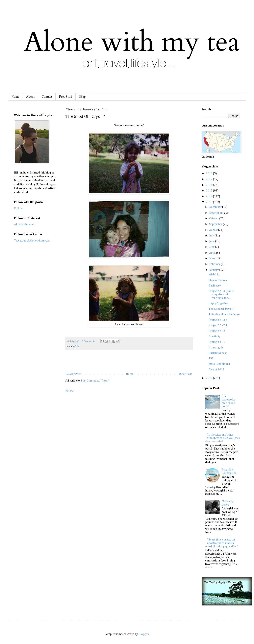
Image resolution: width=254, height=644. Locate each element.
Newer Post (73, 374)
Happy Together (219, 303)
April (213, 253)
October (214, 218)
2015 (210, 191)
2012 (210, 378)
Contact (47, 97)
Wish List (214, 275)
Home (15, 97)
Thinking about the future (224, 315)
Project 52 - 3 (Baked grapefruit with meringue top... (222, 295)
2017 (210, 179)
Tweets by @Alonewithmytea (32, 241)
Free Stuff (66, 97)
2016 (210, 185)
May (212, 247)
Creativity (214, 337)
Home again (216, 348)
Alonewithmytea (24, 225)
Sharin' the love (218, 280)
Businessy (215, 286)
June (212, 241)
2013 (210, 202)
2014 (210, 196)
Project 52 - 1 (217, 342)
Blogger (143, 634)
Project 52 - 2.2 (218, 320)
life (77, 347)
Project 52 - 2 (217, 331)
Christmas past (218, 353)
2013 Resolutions (219, 364)
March (213, 258)
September (216, 224)
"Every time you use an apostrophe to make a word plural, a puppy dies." (222, 543)
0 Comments (88, 341)
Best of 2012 (216, 370)
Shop (82, 97)
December (216, 207)
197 (211, 359)
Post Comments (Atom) (95, 381)
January (214, 270)
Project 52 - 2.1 (218, 325)
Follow (70, 391)
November (216, 213)
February (215, 264)
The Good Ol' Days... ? (222, 309)
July (212, 236)
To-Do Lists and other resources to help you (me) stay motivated (223, 438)
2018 (210, 174)
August (214, 230)
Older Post (185, 374)
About (30, 97)
